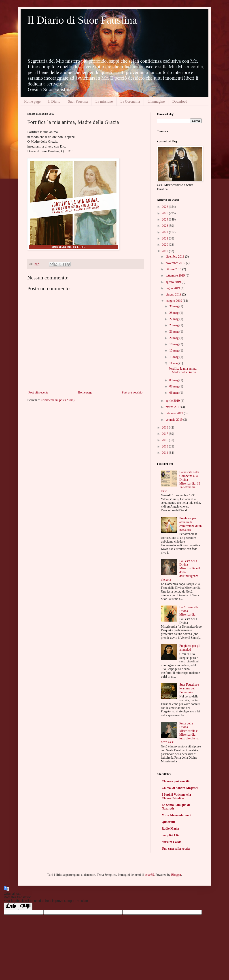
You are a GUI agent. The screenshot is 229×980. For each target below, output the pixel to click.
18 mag (174, 344)
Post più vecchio (132, 392)
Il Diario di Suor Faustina (82, 20)
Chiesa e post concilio (176, 781)
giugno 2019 (174, 294)
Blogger (176, 875)
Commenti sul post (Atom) (58, 400)
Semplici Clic (171, 835)
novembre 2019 (176, 263)
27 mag (174, 319)
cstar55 (149, 875)
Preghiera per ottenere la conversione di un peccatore (191, 524)
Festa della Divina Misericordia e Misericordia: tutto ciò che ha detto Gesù (180, 733)
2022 (165, 232)
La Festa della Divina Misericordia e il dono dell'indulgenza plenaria (181, 570)
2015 (165, 446)
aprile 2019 (173, 401)
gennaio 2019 (174, 420)
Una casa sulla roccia (176, 849)
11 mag (174, 363)
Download (180, 101)
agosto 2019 (174, 282)
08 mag (174, 386)
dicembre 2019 (175, 257)
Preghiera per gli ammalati (190, 648)
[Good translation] (11, 906)
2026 (165, 207)
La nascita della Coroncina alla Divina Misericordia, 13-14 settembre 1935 (181, 482)
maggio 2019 (174, 301)
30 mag (174, 306)
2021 (165, 238)
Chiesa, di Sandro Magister (180, 788)
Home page (32, 101)
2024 (165, 220)
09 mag (174, 380)
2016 (165, 440)
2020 (165, 245)
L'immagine (156, 101)
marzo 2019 (173, 407)
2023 (165, 226)
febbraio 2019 (175, 413)
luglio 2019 (173, 288)
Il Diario (54, 101)
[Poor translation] (25, 906)
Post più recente (38, 392)
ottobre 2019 (174, 269)
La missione (104, 101)
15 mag (174, 351)
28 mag (174, 313)
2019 (165, 251)
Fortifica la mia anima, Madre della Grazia (183, 370)
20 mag (174, 338)
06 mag (174, 393)
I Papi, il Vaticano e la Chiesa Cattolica (176, 796)
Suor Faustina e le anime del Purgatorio (189, 688)
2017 (165, 434)
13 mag (174, 357)
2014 (165, 453)
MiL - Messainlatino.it (177, 815)
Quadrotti (168, 822)
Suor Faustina (78, 101)
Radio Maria (170, 829)
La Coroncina (130, 101)
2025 (165, 213)
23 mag (174, 325)
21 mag (174, 332)
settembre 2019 (175, 276)
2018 (165, 428)
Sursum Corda (172, 842)
